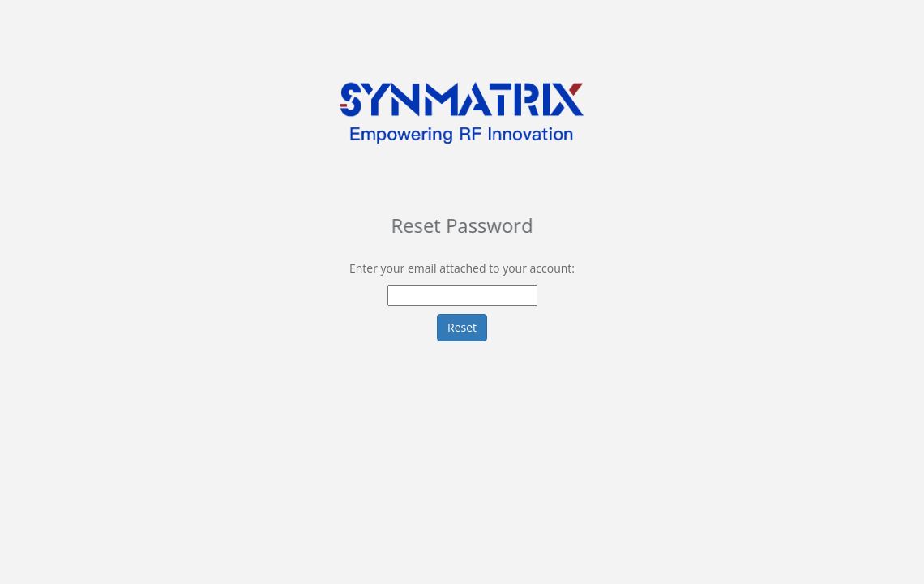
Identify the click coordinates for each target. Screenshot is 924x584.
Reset (462, 327)
